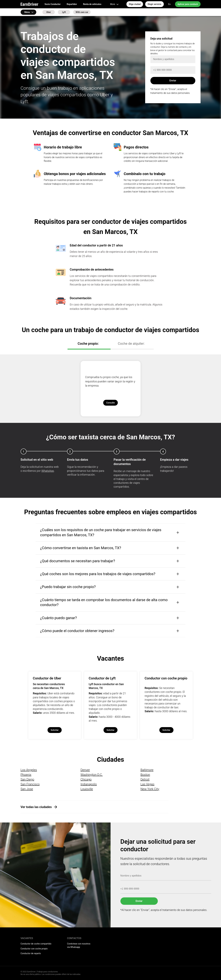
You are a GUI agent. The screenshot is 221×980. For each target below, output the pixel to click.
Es (169, 4)
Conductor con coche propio (34, 949)
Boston (145, 775)
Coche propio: (88, 344)
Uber (49, 12)
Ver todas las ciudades (36, 807)
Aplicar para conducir (188, 4)
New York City (150, 789)
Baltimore (147, 770)
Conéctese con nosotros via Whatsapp (79, 945)
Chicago (86, 779)
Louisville (87, 789)
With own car (82, 12)
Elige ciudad (135, 4)
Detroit (145, 779)
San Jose (27, 789)
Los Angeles (29, 770)
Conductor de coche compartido (36, 944)
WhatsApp (48, 471)
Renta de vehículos (92, 4)
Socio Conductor (53, 4)
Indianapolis (89, 784)
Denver (85, 770)
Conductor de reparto (31, 953)
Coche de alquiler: (131, 344)
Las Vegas (147, 784)
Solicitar (55, 730)
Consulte (111, 403)
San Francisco (30, 784)
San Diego (27, 779)
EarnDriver (29, 4)
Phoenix (26, 775)
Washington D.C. (92, 775)
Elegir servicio (154, 4)
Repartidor (72, 4)
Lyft (64, 12)
